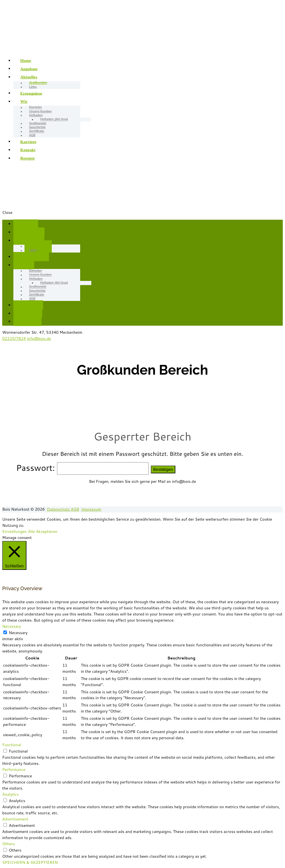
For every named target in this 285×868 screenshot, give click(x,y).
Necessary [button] (12, 626)
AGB (32, 135)
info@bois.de (39, 338)
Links (33, 87)
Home (26, 60)
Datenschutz (59, 509)
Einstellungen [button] (14, 531)
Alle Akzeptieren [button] (43, 531)
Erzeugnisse (31, 93)
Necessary (18, 633)
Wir (24, 101)
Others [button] (8, 844)
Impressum (91, 509)
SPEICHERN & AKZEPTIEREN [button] (30, 862)
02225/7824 (14, 338)
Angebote (29, 69)
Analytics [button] (10, 794)
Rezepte (28, 158)
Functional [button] (12, 745)
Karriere (28, 141)
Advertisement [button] (15, 819)
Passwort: (83, 468)
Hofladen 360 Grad (54, 119)
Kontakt (28, 150)
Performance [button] (14, 770)
